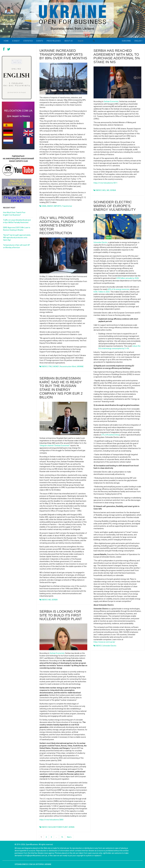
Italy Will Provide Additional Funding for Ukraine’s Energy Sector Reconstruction (62, 225)
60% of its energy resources (119, 289)
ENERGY (50, 206)
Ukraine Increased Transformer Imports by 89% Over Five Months (63, 54)
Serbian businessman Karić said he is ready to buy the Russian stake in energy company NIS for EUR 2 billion (61, 388)
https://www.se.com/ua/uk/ (104, 642)
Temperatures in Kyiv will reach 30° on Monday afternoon (17, 246)
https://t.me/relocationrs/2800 (51, 820)
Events (40, 41)
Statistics (28, 41)
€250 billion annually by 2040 (128, 278)
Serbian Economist (111, 101)
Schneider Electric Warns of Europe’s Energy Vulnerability (115, 206)
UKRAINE (80, 366)
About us (68, 41)
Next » (69, 837)
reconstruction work (68, 366)
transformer (67, 206)
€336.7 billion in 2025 (102, 292)
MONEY (56, 366)
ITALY (50, 366)
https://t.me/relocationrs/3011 (105, 183)
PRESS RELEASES (54, 41)
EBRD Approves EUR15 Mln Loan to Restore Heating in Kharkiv (17, 229)
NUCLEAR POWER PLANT (58, 827)
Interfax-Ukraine (44, 864)
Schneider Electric (101, 242)
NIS (108, 190)
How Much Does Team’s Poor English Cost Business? (14, 214)
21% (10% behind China (110, 435)
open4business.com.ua (25, 864)
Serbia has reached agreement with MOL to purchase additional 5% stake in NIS (117, 56)
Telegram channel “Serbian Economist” (55, 446)
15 (62, 837)
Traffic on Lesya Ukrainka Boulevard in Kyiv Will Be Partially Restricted (17, 221)
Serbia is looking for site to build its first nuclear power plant (61, 615)
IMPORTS (58, 206)
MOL (104, 190)
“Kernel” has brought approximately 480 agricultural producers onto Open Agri (17, 238)
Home (6, 41)
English (139, 41)
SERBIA (113, 190)
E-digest (16, 41)
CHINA (44, 206)
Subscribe (126, 41)
